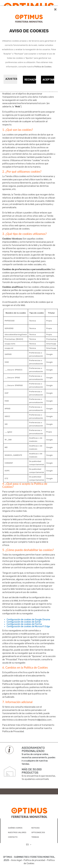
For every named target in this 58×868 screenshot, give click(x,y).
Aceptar (48, 80)
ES (29, 845)
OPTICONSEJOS (38, 832)
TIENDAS (35, 837)
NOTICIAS (35, 828)
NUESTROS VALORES (17, 832)
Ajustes (11, 79)
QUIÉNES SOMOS (15, 828)
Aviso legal (16, 860)
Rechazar (30, 80)
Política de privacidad (34, 860)
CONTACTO (13, 837)
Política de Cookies (43, 67)
